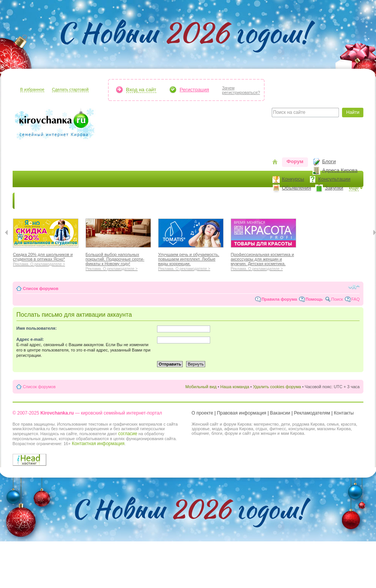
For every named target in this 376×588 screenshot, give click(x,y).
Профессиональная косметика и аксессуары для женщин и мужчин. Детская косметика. (263, 261)
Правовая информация (242, 413)
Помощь (314, 299)
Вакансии (280, 413)
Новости (30, 201)
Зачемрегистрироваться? (241, 90)
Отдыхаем (207, 201)
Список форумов (41, 288)
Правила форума (279, 299)
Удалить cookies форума (277, 387)
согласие (128, 434)
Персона (323, 201)
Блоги (329, 161)
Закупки (334, 188)
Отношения (245, 201)
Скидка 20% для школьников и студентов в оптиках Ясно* (46, 258)
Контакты (344, 413)
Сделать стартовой (70, 89)
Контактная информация (98, 444)
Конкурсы (293, 179)
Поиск (337, 299)
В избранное (32, 89)
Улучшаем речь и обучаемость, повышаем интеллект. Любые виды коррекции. (191, 261)
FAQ (355, 299)
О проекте (202, 413)
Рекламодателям (312, 413)
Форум (295, 161)
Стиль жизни (286, 201)
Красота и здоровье (104, 201)
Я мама (59, 201)
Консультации (334, 179)
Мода (146, 201)
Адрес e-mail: (30, 339)
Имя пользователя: (37, 328)
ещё (354, 188)
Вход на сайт (141, 90)
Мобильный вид (201, 387)
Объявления (297, 188)
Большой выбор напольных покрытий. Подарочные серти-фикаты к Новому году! (118, 261)
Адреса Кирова (340, 170)
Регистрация (194, 90)
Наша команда (235, 387)
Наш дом (173, 201)
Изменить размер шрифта (354, 287)
